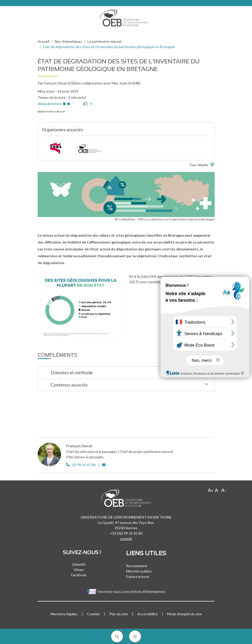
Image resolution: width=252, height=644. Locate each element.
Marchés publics (139, 571)
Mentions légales (64, 614)
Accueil (43, 41)
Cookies (93, 614)
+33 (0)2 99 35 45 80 (126, 533)
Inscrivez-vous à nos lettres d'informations (126, 591)
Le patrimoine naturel (104, 41)
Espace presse (138, 576)
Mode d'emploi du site (184, 614)
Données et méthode (131, 373)
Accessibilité (147, 614)
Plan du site (119, 614)
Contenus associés (131, 385)
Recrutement (137, 566)
